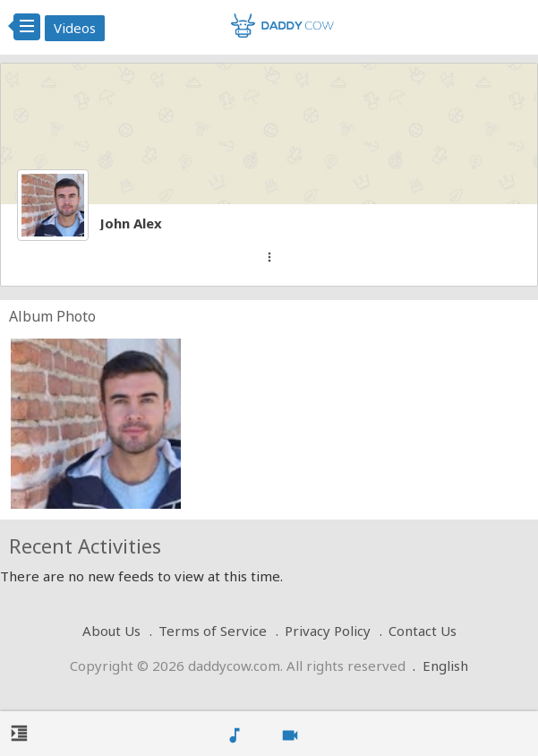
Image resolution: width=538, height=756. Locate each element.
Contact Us (423, 631)
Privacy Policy (328, 631)
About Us (111, 631)
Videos (75, 28)
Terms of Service (213, 631)
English (445, 666)
